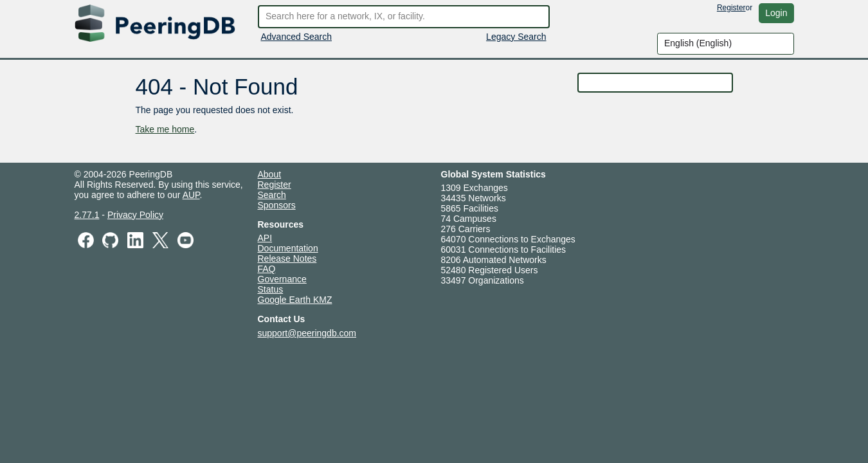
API (265, 238)
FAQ (267, 269)
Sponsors (277, 205)
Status (271, 289)
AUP (191, 195)
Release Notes (287, 259)
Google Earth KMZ (295, 300)
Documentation (288, 248)
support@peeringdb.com (307, 333)
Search (272, 195)
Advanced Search (297, 37)
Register (731, 8)
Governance (282, 279)
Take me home (165, 129)
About (270, 174)
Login (776, 13)
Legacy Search (516, 37)
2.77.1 (87, 215)
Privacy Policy (135, 215)
